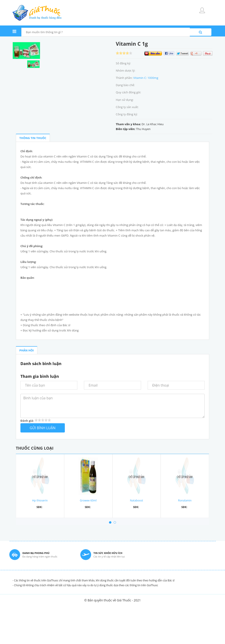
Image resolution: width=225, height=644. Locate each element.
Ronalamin (185, 500)
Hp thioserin (40, 500)
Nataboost (137, 500)
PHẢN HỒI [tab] (27, 350)
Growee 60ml (88, 500)
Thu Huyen (143, 129)
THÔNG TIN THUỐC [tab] (33, 138)
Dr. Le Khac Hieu (153, 124)
